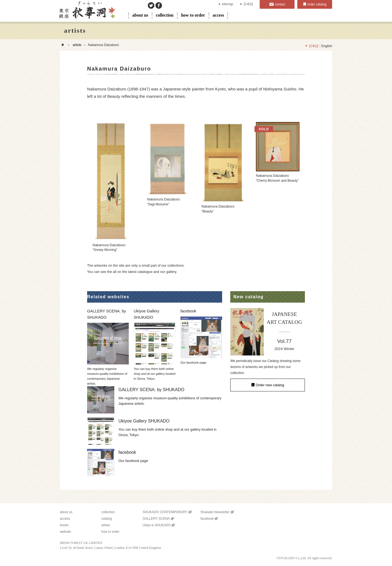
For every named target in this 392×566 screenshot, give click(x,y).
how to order (193, 15)
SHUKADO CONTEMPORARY (165, 512)
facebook (207, 519)
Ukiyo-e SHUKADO (157, 525)
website (65, 532)
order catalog (317, 4)
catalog (107, 519)
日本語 (248, 4)
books (64, 525)
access (218, 15)
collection (165, 15)
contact (280, 4)
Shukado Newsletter (215, 512)
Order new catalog (270, 385)
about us (140, 15)
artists (77, 45)
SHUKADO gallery (87, 11)
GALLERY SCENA (156, 519)
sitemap (228, 4)
